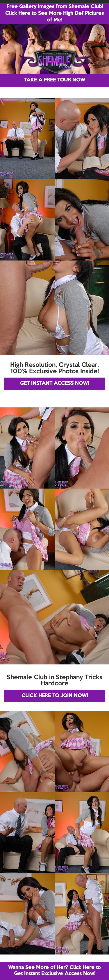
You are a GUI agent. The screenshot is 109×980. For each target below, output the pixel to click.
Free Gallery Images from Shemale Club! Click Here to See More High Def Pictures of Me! (54, 13)
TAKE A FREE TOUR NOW (55, 80)
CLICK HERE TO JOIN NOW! (55, 696)
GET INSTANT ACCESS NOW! (54, 384)
